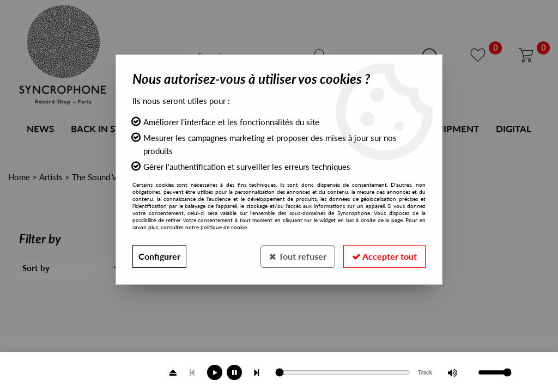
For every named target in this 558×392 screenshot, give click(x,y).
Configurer (159, 256)
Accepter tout (384, 256)
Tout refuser (298, 256)
